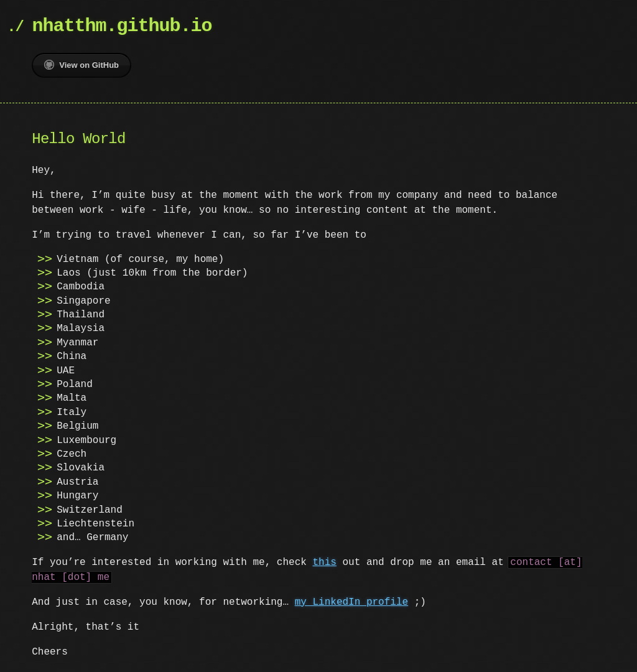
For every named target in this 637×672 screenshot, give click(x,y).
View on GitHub (81, 65)
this (324, 562)
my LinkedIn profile (351, 602)
